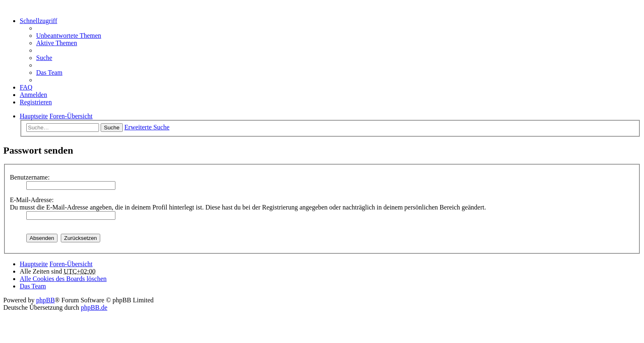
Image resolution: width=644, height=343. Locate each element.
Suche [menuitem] (44, 58)
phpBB (45, 300)
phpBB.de (94, 307)
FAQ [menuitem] (26, 87)
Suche (112, 128)
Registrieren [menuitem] (36, 102)
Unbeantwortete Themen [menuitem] (69, 36)
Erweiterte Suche (147, 127)
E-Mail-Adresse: (32, 200)
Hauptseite (34, 264)
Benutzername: (30, 177)
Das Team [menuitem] (49, 73)
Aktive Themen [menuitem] (57, 43)
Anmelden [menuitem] (33, 95)
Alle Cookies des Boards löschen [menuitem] (63, 279)
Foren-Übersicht (71, 264)
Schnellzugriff (38, 21)
